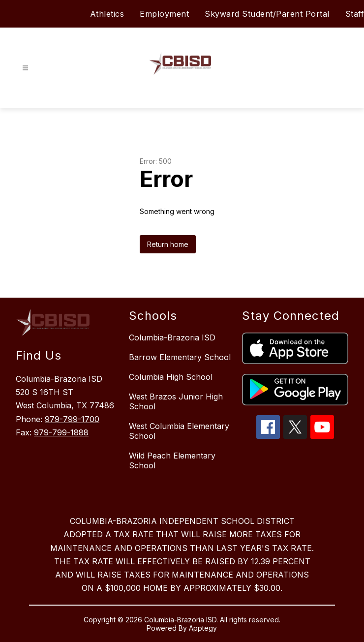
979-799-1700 (72, 419)
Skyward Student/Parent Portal (267, 14)
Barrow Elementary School (180, 357)
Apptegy (203, 628)
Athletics (107, 14)
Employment (164, 14)
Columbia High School (171, 377)
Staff (355, 14)
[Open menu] (25, 68)
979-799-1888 (61, 432)
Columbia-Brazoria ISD (172, 337)
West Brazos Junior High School (176, 401)
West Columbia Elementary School (179, 431)
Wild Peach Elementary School (172, 460)
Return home (168, 244)
